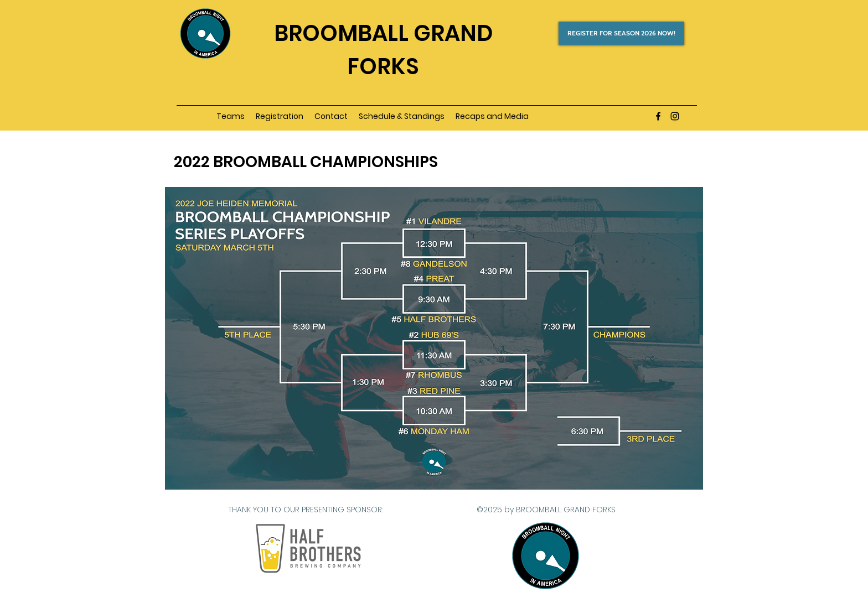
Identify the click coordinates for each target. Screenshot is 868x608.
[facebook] (658, 116)
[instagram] (675, 116)
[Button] (383, 31)
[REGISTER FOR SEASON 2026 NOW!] (621, 33)
